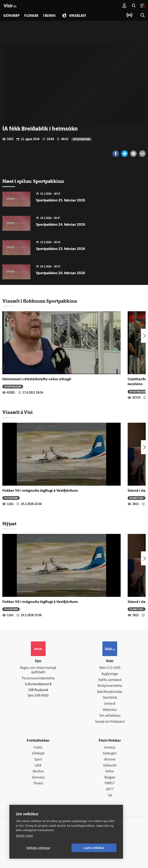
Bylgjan (110, 778)
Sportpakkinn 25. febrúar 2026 (61, 201)
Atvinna (110, 760)
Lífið (38, 766)
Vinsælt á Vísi (18, 412)
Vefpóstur (110, 710)
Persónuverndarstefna (38, 679)
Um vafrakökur (110, 716)
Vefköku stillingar (38, 848)
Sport (38, 760)
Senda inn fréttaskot (110, 722)
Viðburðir (110, 766)
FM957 (110, 783)
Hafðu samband (110, 680)
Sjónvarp (38, 778)
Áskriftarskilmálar (110, 692)
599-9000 (42, 696)
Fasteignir (110, 754)
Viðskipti (38, 754)
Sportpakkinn (81, 139)
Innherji (110, 748)
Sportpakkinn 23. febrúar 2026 (61, 249)
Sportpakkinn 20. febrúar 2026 (61, 273)
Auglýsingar (110, 674)
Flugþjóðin (11, 498)
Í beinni (49, 16)
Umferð (110, 704)
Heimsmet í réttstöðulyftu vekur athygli (37, 379)
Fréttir (38, 748)
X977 (110, 790)
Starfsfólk (110, 698)
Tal (110, 796)
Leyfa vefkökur (94, 848)
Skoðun (38, 772)
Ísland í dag (137, 498)
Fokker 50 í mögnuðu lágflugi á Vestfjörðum (40, 491)
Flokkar (31, 16)
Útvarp (38, 783)
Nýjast (9, 524)
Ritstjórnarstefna (110, 686)
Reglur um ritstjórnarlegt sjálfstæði (38, 670)
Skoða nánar (25, 836)
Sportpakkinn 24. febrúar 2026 (61, 225)
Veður (110, 772)
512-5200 (113, 668)
